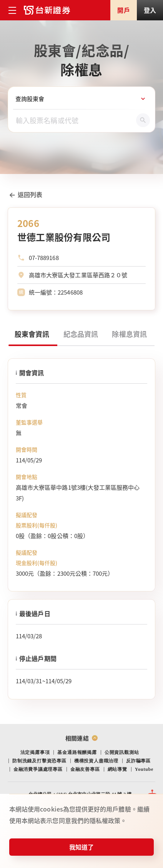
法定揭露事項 (35, 752)
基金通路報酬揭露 (77, 752)
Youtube (144, 769)
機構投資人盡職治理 (96, 761)
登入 (150, 10)
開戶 (123, 10)
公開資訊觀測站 (122, 752)
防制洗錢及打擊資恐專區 (39, 761)
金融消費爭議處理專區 (38, 769)
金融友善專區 (85, 769)
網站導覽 (117, 769)
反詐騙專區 (138, 761)
